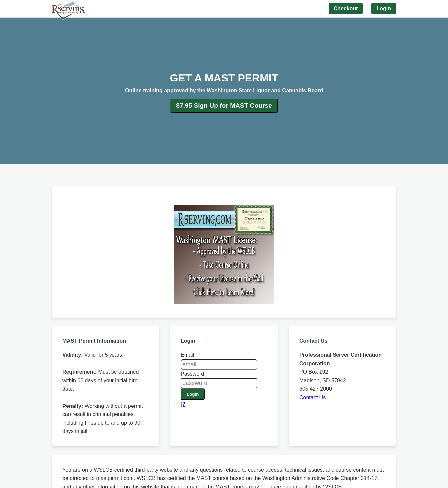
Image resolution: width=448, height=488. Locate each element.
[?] (184, 404)
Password (192, 374)
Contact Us (312, 397)
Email (187, 355)
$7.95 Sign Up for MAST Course (224, 106)
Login (193, 394)
